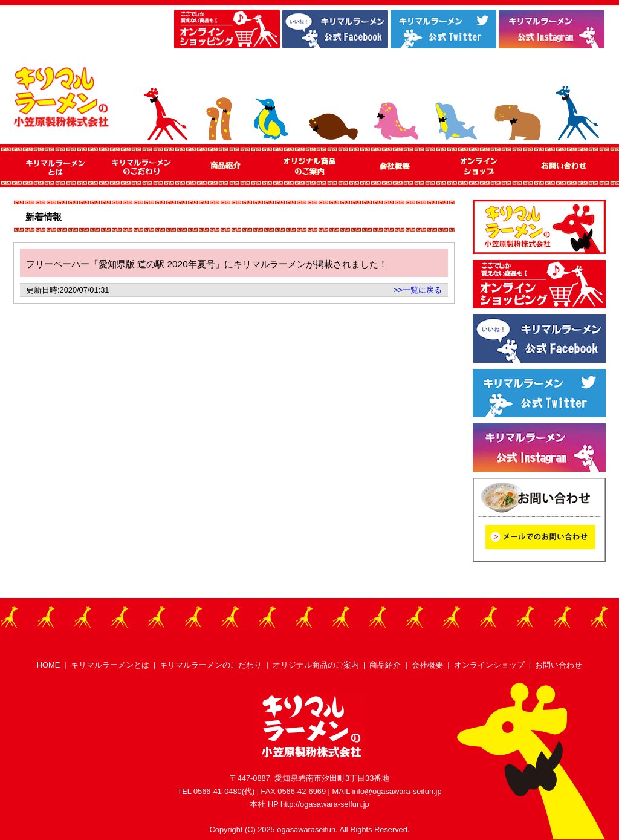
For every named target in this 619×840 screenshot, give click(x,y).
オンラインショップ (489, 665)
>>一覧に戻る (418, 290)
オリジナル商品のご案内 (316, 665)
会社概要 (427, 665)
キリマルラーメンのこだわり (211, 665)
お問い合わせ (559, 665)
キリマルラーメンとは (110, 665)
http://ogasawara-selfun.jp (325, 804)
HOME (48, 665)
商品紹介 (385, 665)
